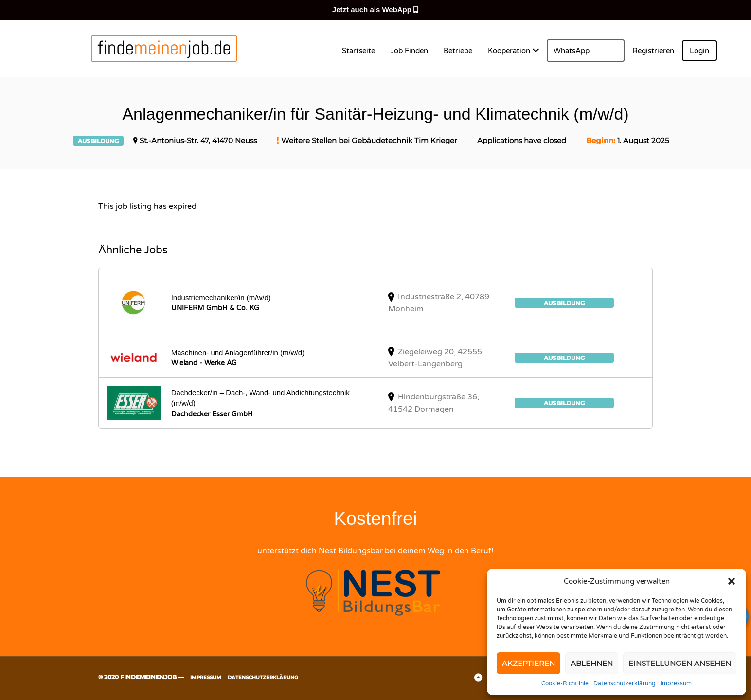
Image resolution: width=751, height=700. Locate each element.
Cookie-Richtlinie (565, 683)
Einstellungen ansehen (680, 663)
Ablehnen (592, 663)
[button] (732, 581)
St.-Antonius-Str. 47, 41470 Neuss (198, 141)
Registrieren (653, 51)
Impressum (676, 683)
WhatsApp (572, 51)
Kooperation (509, 51)
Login (699, 51)
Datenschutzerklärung (625, 683)
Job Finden (409, 51)
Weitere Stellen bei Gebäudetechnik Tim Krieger (369, 141)
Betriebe (458, 51)
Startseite (358, 51)
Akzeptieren (528, 663)
